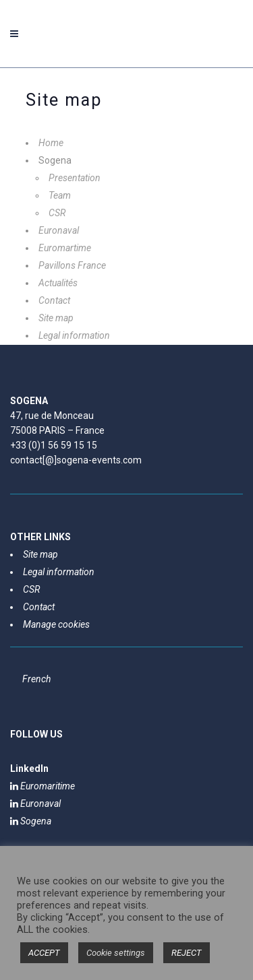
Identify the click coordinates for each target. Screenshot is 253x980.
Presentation (75, 178)
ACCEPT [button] (44, 953)
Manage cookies (56, 624)
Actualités (58, 283)
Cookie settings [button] (116, 953)
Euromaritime (43, 786)
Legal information (74, 335)
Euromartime (65, 248)
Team (60, 195)
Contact (54, 300)
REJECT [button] (187, 953)
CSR (57, 213)
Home (51, 143)
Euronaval (59, 230)
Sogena (31, 821)
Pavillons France (72, 265)
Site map (56, 318)
